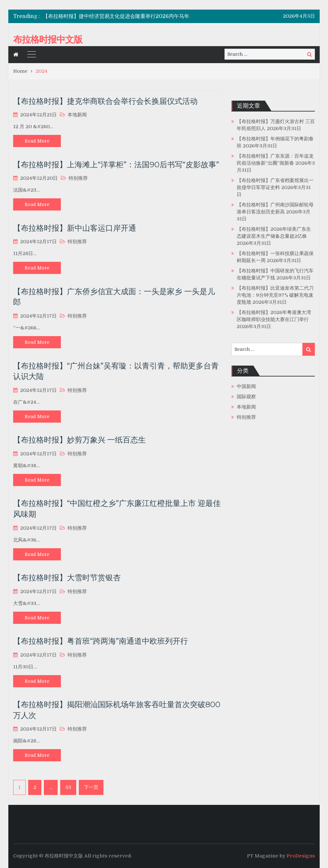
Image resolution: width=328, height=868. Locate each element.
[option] (121, 16)
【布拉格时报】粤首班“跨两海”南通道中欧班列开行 (101, 641)
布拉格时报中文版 (48, 39)
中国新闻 (246, 386)
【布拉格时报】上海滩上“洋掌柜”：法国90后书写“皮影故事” (116, 165)
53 (68, 787)
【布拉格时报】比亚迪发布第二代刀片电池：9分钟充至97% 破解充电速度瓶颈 (275, 295)
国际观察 (246, 397)
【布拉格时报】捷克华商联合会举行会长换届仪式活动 (105, 101)
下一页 (91, 787)
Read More (37, 141)
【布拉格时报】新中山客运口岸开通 (75, 228)
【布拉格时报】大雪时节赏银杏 (67, 578)
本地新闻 (77, 115)
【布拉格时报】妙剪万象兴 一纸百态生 (79, 440)
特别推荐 (78, 178)
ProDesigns (301, 856)
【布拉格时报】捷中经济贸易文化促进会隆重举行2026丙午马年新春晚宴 (126, 16)
